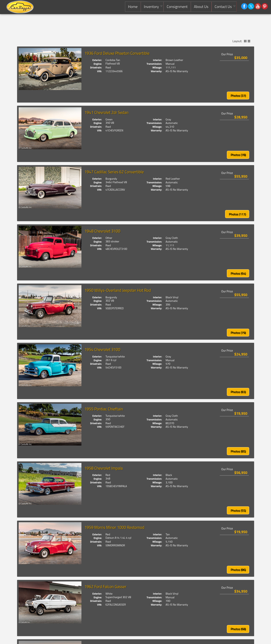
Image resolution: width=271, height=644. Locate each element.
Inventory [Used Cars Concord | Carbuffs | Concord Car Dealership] (151, 7)
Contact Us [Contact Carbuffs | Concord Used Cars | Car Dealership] (223, 7)
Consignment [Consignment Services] (177, 7)
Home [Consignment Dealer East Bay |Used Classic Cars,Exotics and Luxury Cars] (132, 7)
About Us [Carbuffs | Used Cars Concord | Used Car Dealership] (201, 7)
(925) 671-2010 (79, 638)
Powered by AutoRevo (233, 638)
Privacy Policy (247, 638)
